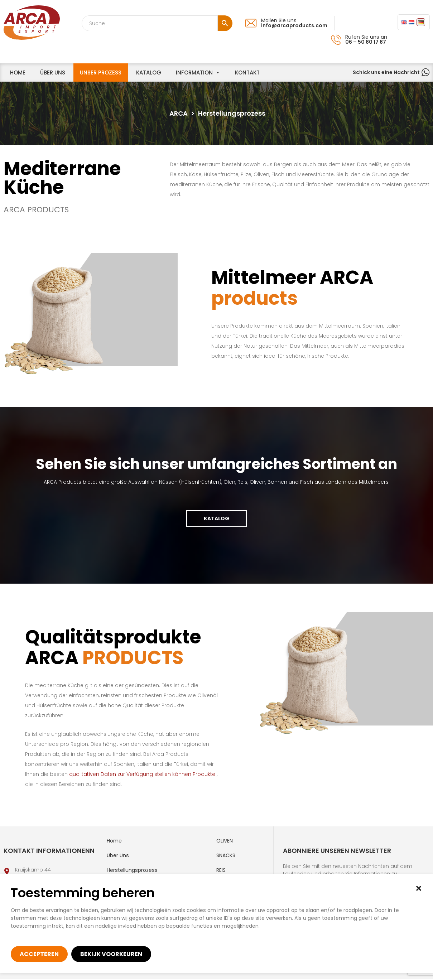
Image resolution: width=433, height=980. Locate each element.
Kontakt (247, 73)
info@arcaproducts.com (294, 25)
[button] (419, 888)
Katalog (149, 73)
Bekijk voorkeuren (111, 954)
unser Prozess (101, 73)
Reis (221, 871)
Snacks (226, 856)
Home (114, 841)
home (18, 73)
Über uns (53, 73)
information (194, 73)
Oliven (225, 841)
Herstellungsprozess (132, 871)
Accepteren (39, 954)
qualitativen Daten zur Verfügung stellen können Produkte (146, 775)
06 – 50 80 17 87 (366, 42)
